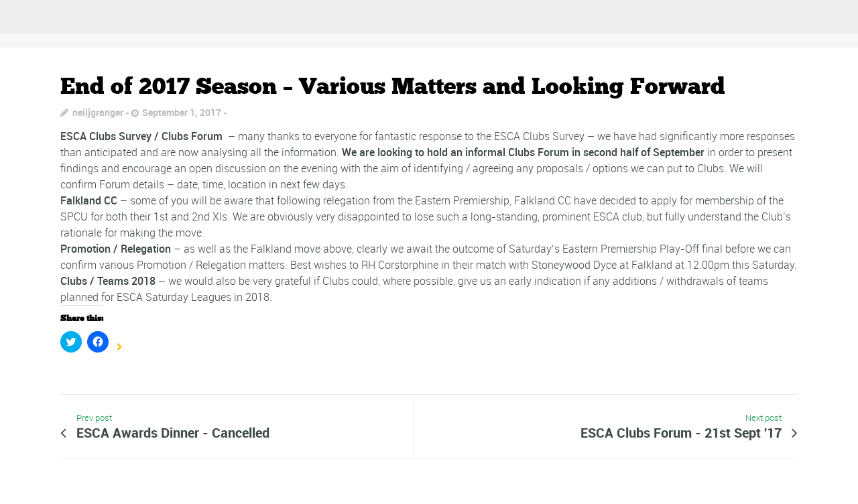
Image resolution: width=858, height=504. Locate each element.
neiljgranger (98, 112)
